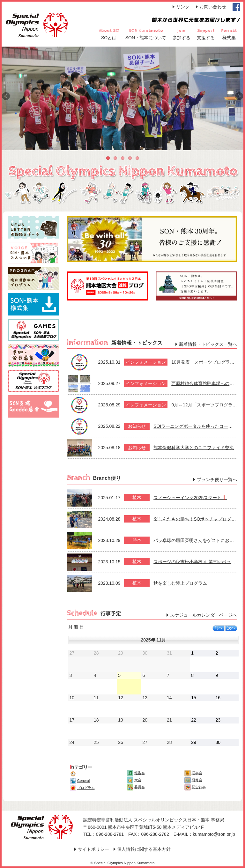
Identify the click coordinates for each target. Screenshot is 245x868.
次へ (231, 628)
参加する (182, 38)
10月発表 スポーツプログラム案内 (207, 362)
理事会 (193, 773)
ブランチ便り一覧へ (217, 479)
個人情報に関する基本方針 (144, 849)
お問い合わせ (213, 7)
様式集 (229, 38)
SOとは (109, 38)
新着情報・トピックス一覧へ (208, 344)
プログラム (82, 788)
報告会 (136, 773)
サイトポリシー (93, 849)
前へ (219, 628)
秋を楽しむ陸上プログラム (180, 583)
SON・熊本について (146, 38)
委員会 (136, 787)
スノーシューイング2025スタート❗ (190, 497)
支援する (206, 38)
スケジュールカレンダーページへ (204, 615)
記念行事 (195, 787)
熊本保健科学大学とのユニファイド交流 (194, 448)
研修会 (193, 780)
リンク (183, 7)
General (80, 781)
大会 (134, 780)
